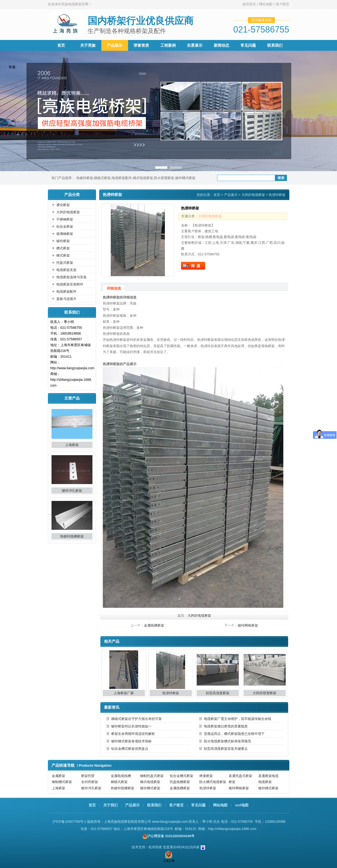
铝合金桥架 (65, 227)
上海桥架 (72, 445)
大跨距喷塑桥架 (265, 693)
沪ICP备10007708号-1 (69, 822)
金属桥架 (58, 776)
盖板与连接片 (66, 299)
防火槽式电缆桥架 (213, 782)
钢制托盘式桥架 (152, 776)
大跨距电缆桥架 (68, 212)
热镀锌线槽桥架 (72, 536)
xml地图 (242, 805)
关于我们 (110, 805)
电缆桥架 (265, 782)
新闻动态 (221, 45)
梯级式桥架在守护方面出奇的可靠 (136, 719)
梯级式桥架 (102, 178)
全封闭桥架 (90, 782)
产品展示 (115, 45)
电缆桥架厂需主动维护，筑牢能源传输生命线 (238, 719)
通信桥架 (63, 205)
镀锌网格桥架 (248, 625)
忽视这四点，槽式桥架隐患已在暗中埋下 (234, 734)
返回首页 (249, 4)
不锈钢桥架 (65, 219)
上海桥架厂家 (124, 693)
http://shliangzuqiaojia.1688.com (232, 829)
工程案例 (168, 45)
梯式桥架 (63, 255)
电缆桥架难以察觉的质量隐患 (226, 726)
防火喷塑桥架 (164, 178)
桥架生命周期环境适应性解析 (133, 734)
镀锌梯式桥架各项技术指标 (131, 741)
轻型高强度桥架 (218, 693)
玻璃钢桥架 (65, 234)
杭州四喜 (155, 847)
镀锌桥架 (63, 241)
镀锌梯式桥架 (268, 788)
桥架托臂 (88, 776)
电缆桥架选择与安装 (71, 277)
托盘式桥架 (65, 263)
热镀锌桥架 (85, 178)
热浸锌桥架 (171, 693)
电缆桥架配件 (122, 178)
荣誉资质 (141, 45)
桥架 (232, 782)
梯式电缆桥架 (143, 178)
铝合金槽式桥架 (181, 776)
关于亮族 (88, 45)
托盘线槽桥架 (180, 782)
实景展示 (195, 45)
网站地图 (266, 4)
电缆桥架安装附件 (70, 284)
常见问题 (248, 45)
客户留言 (283, 4)
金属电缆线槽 (121, 776)
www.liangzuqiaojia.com (170, 822)
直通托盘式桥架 (240, 776)
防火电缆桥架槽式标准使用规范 (227, 741)
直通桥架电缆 (268, 776)
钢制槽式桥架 (62, 782)
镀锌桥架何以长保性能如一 (131, 726)
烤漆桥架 (206, 776)
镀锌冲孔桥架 (72, 491)
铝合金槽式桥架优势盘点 (130, 749)
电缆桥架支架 (66, 270)
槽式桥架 (63, 248)
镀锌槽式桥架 (185, 178)
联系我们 (275, 45)
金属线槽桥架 (154, 625)
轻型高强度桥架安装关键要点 (226, 749)
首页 (61, 45)
